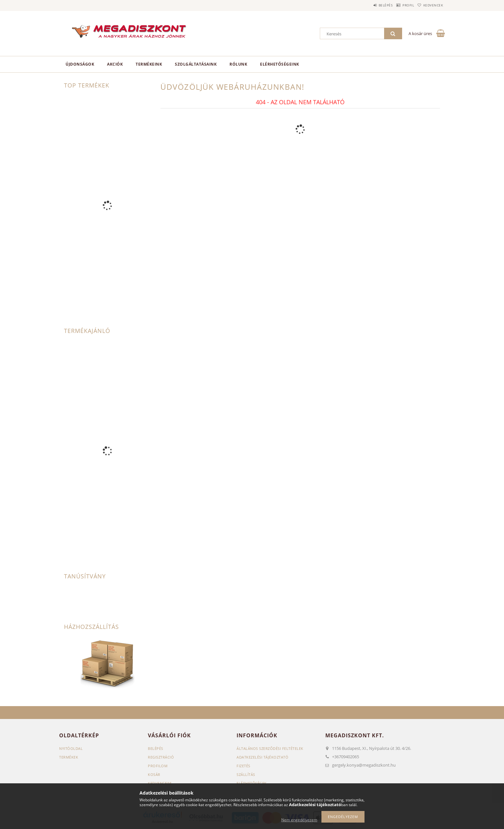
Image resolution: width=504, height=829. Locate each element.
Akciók (115, 64)
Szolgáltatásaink (196, 64)
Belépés (371, 5)
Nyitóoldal (71, 748)
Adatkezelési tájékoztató (262, 757)
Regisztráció (161, 757)
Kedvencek (430, 5)
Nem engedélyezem (299, 820)
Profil (399, 5)
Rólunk (238, 64)
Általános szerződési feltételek (270, 748)
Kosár (154, 774)
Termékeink (149, 64)
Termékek (69, 757)
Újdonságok (80, 64)
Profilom (158, 766)
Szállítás (246, 774)
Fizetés (243, 766)
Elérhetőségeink (280, 64)
